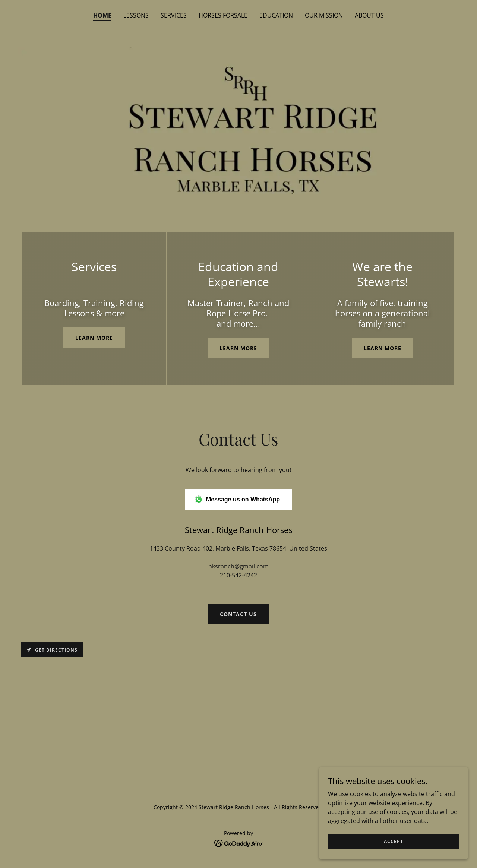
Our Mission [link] (324, 15)
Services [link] (174, 15)
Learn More (238, 348)
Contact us (238, 614)
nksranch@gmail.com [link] (238, 566)
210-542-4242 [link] (238, 575)
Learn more (94, 338)
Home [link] (102, 15)
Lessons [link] (136, 15)
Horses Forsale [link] (223, 15)
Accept (394, 841)
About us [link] (369, 15)
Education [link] (276, 15)
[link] (239, 843)
